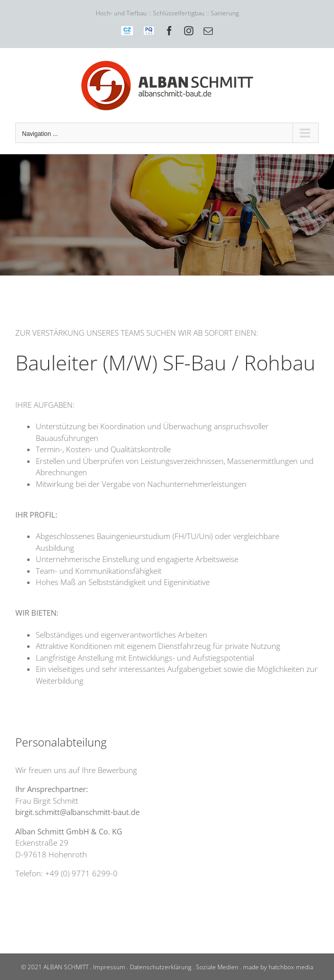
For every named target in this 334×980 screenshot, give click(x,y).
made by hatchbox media (278, 967)
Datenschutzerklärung (161, 967)
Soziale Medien (217, 967)
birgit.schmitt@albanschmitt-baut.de (77, 812)
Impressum (109, 967)
